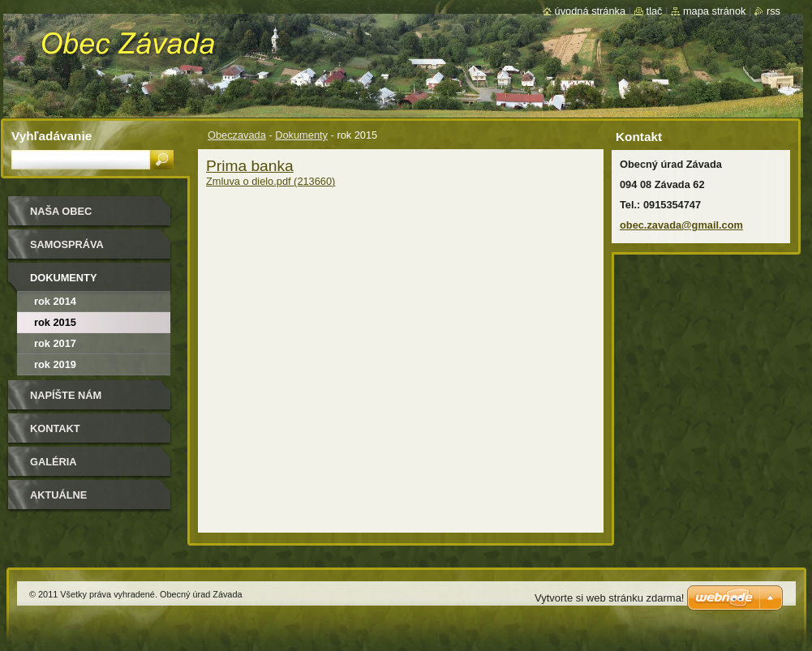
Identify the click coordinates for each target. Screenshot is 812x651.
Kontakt (55, 428)
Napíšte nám (66, 395)
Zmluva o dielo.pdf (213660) (271, 181)
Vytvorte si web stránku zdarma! (609, 598)
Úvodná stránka (591, 11)
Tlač (655, 11)
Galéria (54, 462)
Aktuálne (58, 495)
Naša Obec (61, 211)
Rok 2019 (55, 364)
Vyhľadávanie (52, 136)
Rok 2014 (55, 301)
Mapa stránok (715, 11)
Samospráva (67, 244)
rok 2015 (55, 322)
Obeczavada (237, 135)
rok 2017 (55, 343)
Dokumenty (301, 135)
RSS (773, 11)
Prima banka (250, 166)
